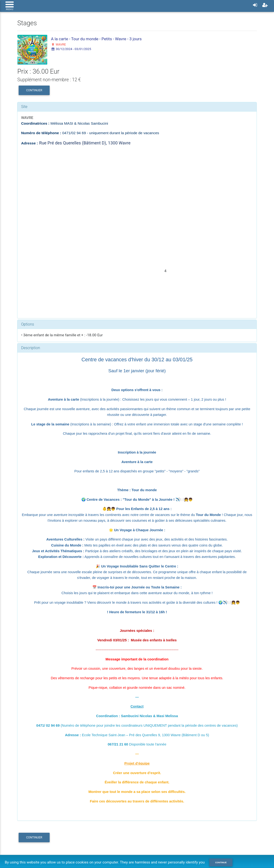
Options (27, 324)
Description (30, 348)
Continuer (34, 90)
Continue (221, 863)
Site (24, 107)
